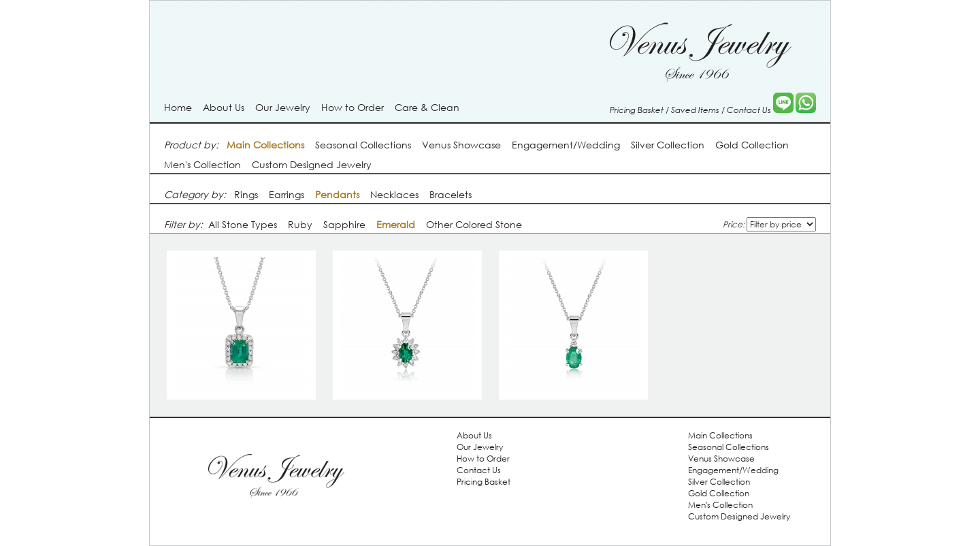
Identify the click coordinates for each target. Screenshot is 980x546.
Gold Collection (752, 145)
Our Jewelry (283, 107)
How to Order (353, 107)
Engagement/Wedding (566, 145)
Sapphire (344, 224)
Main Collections (720, 435)
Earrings (287, 194)
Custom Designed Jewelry (312, 164)
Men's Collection (202, 164)
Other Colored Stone (474, 224)
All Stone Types (243, 224)
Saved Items (695, 110)
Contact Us (749, 110)
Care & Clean (427, 107)
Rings (246, 194)
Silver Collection (668, 145)
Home (178, 107)
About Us (224, 107)
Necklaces (394, 194)
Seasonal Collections (363, 145)
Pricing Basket (637, 110)
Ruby (300, 224)
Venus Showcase (461, 145)
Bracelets (451, 194)
